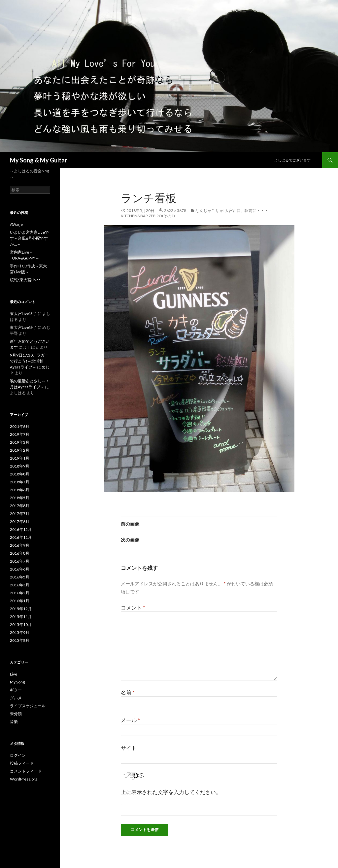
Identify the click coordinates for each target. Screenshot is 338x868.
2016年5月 (20, 577)
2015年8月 (20, 640)
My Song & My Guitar (38, 160)
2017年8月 (20, 506)
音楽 (14, 722)
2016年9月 (20, 545)
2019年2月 (20, 450)
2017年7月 (20, 514)
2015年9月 (20, 632)
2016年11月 (21, 537)
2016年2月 (20, 593)
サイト (129, 748)
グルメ (16, 698)
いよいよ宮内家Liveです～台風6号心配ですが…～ (29, 238)
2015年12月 (21, 609)
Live (14, 674)
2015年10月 (21, 625)
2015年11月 (21, 617)
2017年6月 (20, 521)
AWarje (16, 224)
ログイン (18, 755)
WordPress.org (24, 779)
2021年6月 (20, 426)
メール (130, 720)
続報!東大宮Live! (25, 280)
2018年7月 (20, 482)
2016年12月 (21, 529)
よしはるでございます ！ (296, 160)
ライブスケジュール (28, 706)
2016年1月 (20, 601)
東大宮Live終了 (23, 313)
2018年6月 (20, 490)
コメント (133, 607)
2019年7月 (20, 434)
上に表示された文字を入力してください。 (171, 792)
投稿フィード (22, 763)
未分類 (16, 714)
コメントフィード (26, 771)
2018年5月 (20, 498)
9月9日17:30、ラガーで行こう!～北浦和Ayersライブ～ (29, 361)
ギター (16, 690)
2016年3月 (20, 585)
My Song (17, 682)
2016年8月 (20, 553)
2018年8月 (20, 474)
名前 (128, 692)
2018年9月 (20, 466)
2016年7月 (20, 561)
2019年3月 (20, 442)
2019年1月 (20, 458)
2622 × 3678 (175, 210)
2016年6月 (20, 569)
